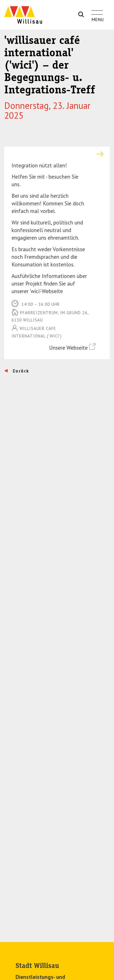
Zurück (20, 371)
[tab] (57, 154)
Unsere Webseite (72, 347)
